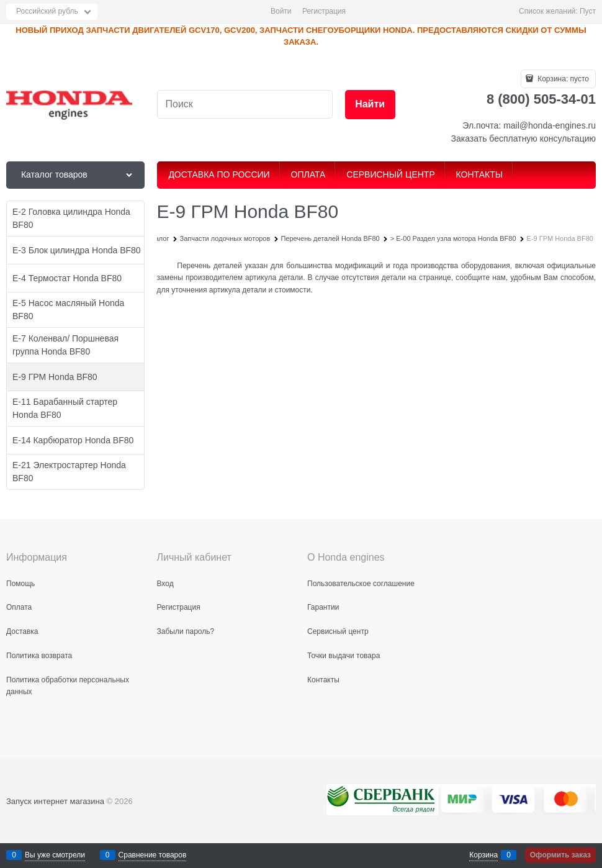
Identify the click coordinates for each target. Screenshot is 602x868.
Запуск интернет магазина (55, 801)
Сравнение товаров (153, 855)
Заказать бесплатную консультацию (523, 138)
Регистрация (324, 11)
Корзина (483, 855)
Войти (281, 11)
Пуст (588, 11)
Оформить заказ (560, 855)
